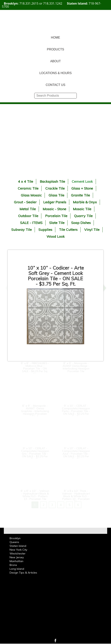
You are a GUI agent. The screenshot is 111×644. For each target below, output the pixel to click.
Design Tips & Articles (23, 573)
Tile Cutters (68, 230)
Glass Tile (56, 195)
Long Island (17, 569)
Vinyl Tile (92, 230)
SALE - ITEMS (31, 223)
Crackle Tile (55, 188)
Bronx (13, 565)
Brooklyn (15, 538)
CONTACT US (56, 85)
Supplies (45, 230)
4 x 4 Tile (26, 181)
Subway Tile (22, 230)
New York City (18, 550)
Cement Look (82, 181)
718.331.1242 (53, 3)
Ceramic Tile (28, 188)
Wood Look (56, 236)
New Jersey (17, 557)
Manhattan (16, 561)
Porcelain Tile (56, 216)
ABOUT (55, 61)
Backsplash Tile (52, 181)
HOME (55, 38)
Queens (14, 542)
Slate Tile (57, 223)
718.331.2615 (29, 3)
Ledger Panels (55, 202)
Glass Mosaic (31, 195)
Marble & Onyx (85, 202)
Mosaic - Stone (54, 209)
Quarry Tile (83, 216)
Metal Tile (28, 209)
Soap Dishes (81, 223)
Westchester (18, 554)
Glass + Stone (82, 188)
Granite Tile (80, 195)
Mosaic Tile (82, 209)
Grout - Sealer (25, 202)
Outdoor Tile (28, 216)
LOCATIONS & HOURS (56, 73)
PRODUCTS (55, 49)
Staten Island (18, 546)
